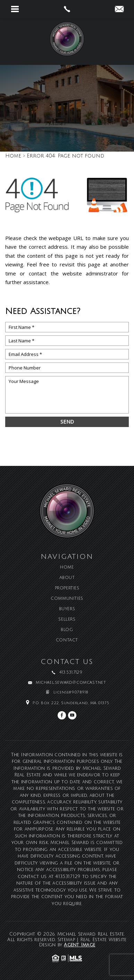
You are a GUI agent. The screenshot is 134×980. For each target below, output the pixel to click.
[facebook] (62, 715)
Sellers (67, 620)
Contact (67, 640)
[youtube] (72, 715)
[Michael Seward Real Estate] (67, 41)
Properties (67, 588)
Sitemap (66, 940)
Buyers (67, 609)
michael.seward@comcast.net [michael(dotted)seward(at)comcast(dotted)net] (71, 683)
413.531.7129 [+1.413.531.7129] (71, 673)
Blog (67, 630)
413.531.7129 (68, 877)
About (67, 578)
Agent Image (79, 945)
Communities (67, 599)
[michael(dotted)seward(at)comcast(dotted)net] (119, 10)
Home (67, 568)
